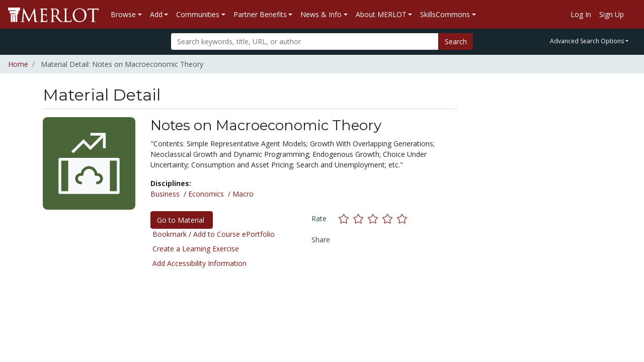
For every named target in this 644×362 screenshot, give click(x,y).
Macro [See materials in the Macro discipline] (243, 194)
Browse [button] (123, 14)
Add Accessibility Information (199, 263)
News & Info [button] (321, 14)
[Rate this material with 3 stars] (375, 218)
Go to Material (182, 220)
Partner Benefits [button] (260, 14)
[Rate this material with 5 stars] (403, 218)
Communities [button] (198, 14)
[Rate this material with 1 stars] (346, 218)
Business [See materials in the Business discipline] (165, 194)
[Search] (305, 41)
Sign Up (612, 14)
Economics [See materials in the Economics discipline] (206, 194)
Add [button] (156, 14)
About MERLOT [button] (381, 14)
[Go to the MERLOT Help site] (632, 15)
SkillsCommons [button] (445, 14)
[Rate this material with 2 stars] (360, 218)
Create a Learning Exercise (196, 249)
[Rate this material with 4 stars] (390, 218)
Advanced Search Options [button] (587, 41)
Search (456, 41)
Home (18, 64)
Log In (581, 14)
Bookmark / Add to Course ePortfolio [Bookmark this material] (214, 234)
